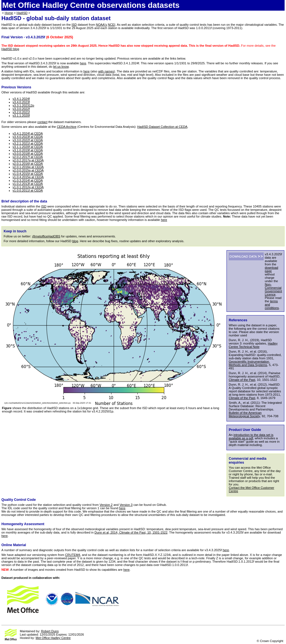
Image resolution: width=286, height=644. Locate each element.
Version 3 (126, 505)
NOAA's (101, 25)
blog (75, 241)
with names (106, 71)
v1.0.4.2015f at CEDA (28, 174)
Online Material (14, 545)
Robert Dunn (50, 631)
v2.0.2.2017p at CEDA (28, 160)
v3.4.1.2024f (21, 99)
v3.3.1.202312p (23, 105)
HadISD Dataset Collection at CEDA (162, 127)
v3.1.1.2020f (21, 115)
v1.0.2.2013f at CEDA (28, 184)
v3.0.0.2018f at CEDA (28, 154)
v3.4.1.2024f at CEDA (28, 133)
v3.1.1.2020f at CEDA (28, 147)
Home (9, 13)
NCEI (112, 25)
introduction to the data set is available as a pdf (251, 437)
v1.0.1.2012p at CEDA (28, 187)
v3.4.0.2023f (21, 102)
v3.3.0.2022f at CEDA (28, 140)
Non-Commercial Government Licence (273, 289)
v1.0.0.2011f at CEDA (28, 190)
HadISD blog (10, 49)
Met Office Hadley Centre (53, 638)
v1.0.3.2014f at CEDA (28, 180)
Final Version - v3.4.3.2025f (23, 37)
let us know (61, 67)
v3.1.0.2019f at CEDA (28, 150)
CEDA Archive (66, 127)
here (83, 63)
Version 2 (106, 505)
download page (271, 269)
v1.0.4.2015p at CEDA (28, 177)
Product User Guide (245, 430)
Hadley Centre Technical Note (253, 345)
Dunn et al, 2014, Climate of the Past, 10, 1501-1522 (131, 532)
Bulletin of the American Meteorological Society (245, 414)
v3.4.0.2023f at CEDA (28, 137)
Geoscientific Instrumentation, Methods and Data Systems (249, 363)
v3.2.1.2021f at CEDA (28, 143)
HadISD (22, 13)
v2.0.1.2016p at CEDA (28, 167)
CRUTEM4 (73, 555)
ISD (74, 25)
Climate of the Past (242, 380)
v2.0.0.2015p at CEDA (28, 170)
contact (42, 122)
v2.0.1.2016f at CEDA (28, 164)
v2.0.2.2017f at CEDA (28, 157)
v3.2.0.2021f (21, 112)
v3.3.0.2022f (21, 109)
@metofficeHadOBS (46, 236)
